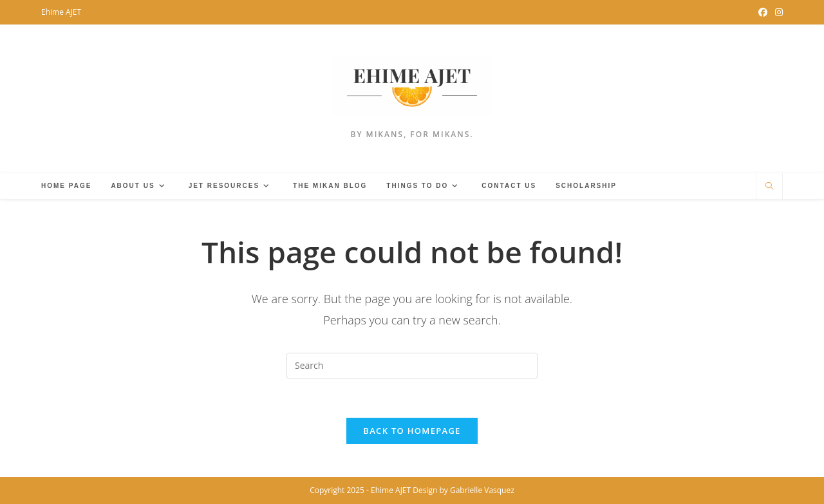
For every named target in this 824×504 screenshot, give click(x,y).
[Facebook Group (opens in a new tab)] (763, 12)
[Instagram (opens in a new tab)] (777, 12)
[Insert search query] (412, 366)
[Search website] (769, 187)
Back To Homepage (412, 431)
